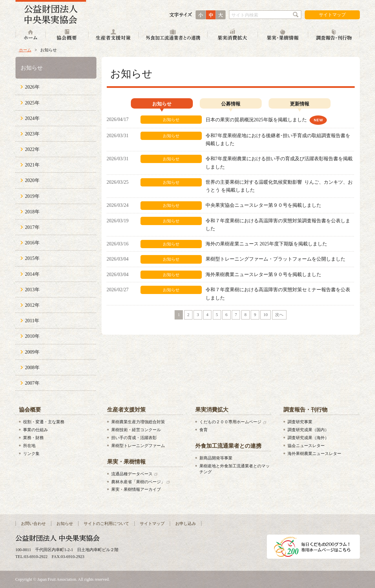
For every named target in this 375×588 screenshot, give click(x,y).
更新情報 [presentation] (300, 104)
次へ (279, 315)
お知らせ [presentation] (162, 104)
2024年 (32, 118)
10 (265, 315)
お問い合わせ (33, 524)
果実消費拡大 (233, 35)
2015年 (32, 258)
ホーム (31, 35)
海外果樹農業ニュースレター (314, 454)
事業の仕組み (35, 430)
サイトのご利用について (106, 524)
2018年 (32, 212)
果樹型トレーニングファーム (138, 446)
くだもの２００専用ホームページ (230, 422)
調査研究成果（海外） (308, 438)
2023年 (32, 134)
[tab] (162, 105)
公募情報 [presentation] (231, 104)
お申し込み (186, 524)
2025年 (32, 103)
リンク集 (31, 454)
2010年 (32, 336)
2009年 (32, 352)
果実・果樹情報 (283, 35)
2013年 (32, 290)
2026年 (32, 87)
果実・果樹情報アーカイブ (136, 489)
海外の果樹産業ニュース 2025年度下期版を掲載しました (267, 244)
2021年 (32, 165)
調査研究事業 (300, 422)
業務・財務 (33, 438)
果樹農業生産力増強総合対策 (138, 422)
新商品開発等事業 (216, 458)
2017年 (32, 227)
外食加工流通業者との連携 (173, 35)
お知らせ (32, 68)
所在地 (29, 446)
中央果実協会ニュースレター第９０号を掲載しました (263, 205)
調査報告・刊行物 (334, 35)
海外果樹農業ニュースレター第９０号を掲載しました (263, 275)
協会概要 (67, 35)
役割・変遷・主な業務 (44, 422)
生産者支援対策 (114, 35)
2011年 (32, 321)
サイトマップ (332, 15)
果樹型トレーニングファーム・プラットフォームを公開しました (275, 259)
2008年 (32, 368)
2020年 (32, 180)
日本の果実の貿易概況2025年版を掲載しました (257, 119)
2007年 (32, 383)
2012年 (32, 305)
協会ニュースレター (306, 446)
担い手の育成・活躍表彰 (134, 438)
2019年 (32, 196)
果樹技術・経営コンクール (136, 430)
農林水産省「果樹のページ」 (138, 482)
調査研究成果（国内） (308, 430)
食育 (204, 430)
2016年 (32, 243)
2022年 (32, 149)
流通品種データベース (132, 474)
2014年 (32, 274)
